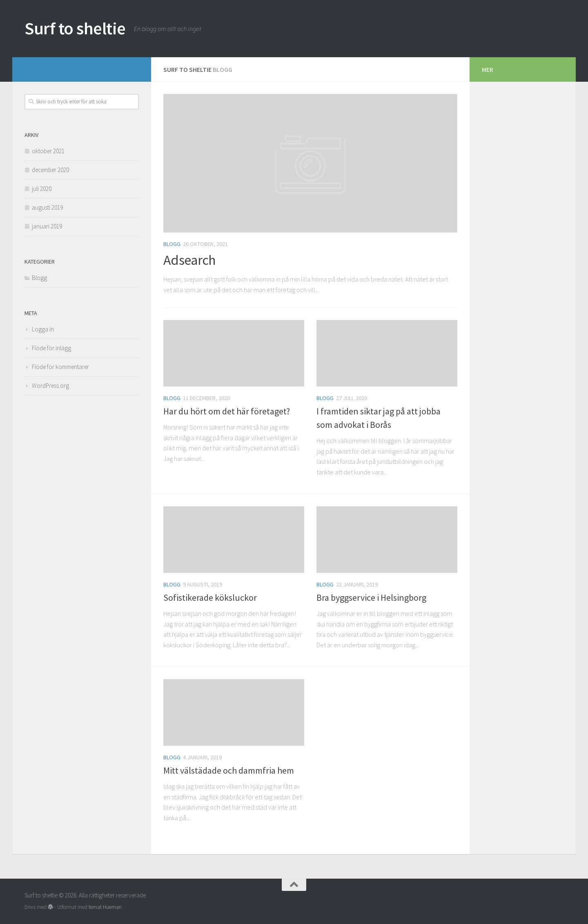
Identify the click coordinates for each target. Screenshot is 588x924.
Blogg (172, 244)
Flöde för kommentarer (60, 367)
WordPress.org (50, 386)
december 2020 (50, 170)
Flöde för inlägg (51, 348)
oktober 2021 (48, 151)
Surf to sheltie (75, 28)
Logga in (43, 329)
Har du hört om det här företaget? (227, 411)
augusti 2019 (47, 207)
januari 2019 (47, 226)
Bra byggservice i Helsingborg (371, 597)
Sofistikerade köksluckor (210, 597)
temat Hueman (105, 907)
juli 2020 (42, 189)
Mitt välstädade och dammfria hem (229, 770)
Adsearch (189, 260)
